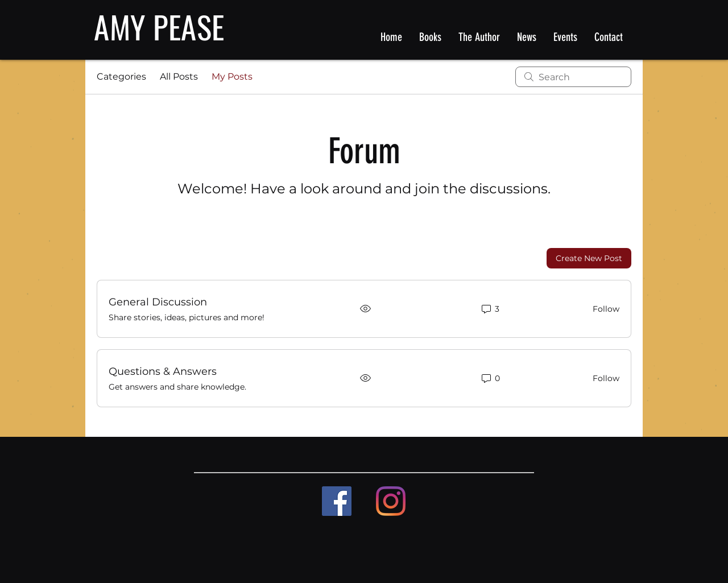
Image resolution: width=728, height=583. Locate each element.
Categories (121, 77)
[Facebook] (337, 501)
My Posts (232, 77)
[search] (573, 77)
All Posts (179, 77)
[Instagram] (391, 501)
